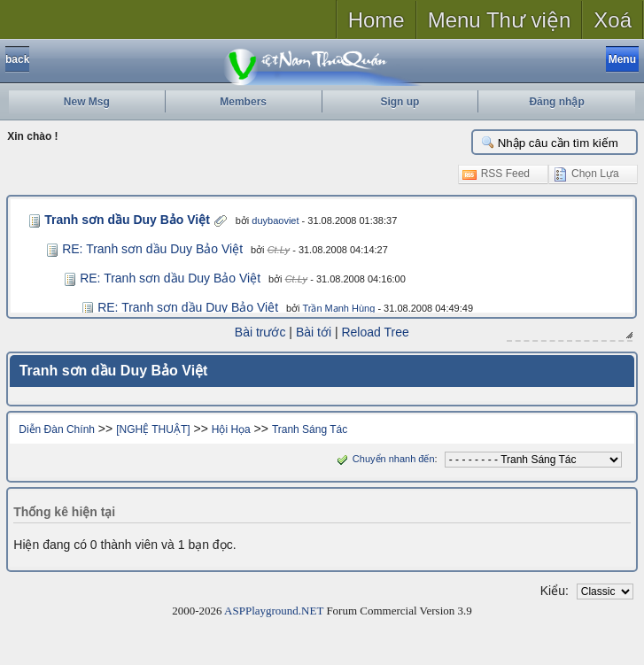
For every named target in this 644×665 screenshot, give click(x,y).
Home (376, 20)
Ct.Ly (279, 250)
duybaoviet (266, 220)
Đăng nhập (556, 102)
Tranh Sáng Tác (310, 429)
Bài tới (314, 332)
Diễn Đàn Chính (57, 429)
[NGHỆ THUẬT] (153, 429)
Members (243, 102)
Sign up (400, 102)
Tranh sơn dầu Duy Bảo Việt (123, 220)
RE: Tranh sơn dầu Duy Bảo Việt (152, 249)
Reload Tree (376, 332)
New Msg (87, 102)
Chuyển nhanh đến (384, 458)
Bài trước (260, 332)
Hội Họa (231, 429)
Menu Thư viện (500, 20)
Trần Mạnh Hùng (338, 308)
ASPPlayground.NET (274, 610)
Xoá (613, 20)
